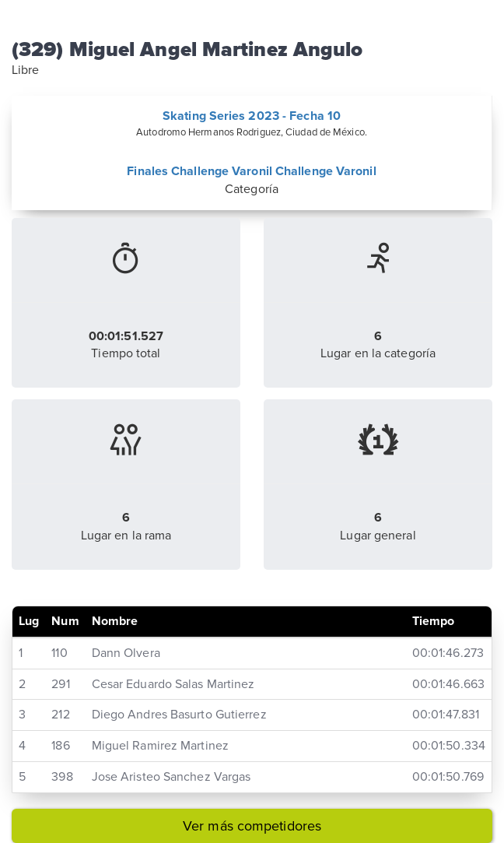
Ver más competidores (252, 826)
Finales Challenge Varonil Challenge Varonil (251, 171)
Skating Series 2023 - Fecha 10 (252, 116)
